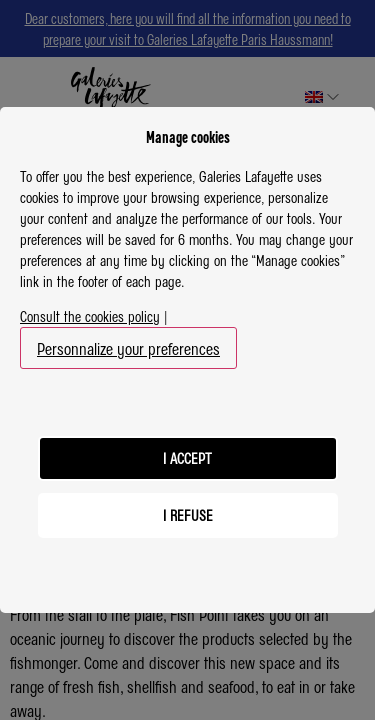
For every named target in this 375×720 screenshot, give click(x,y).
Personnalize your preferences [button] (128, 348)
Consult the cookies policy (90, 316)
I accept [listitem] (187, 458)
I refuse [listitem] (188, 515)
